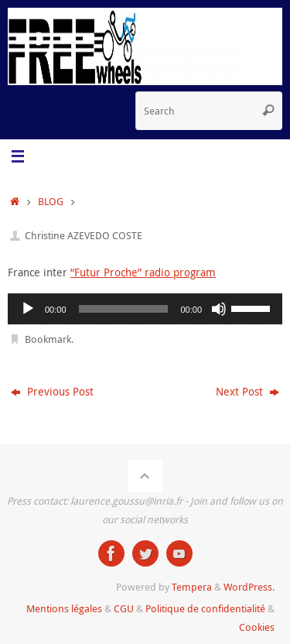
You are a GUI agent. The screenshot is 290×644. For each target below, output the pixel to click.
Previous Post (52, 391)
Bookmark (48, 339)
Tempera (192, 587)
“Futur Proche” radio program (143, 272)
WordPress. (249, 587)
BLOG (51, 201)
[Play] (28, 309)
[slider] (124, 309)
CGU (124, 608)
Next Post (247, 391)
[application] (145, 309)
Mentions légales (64, 608)
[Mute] (219, 309)
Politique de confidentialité (205, 608)
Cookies (257, 627)
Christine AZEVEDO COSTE (84, 235)
